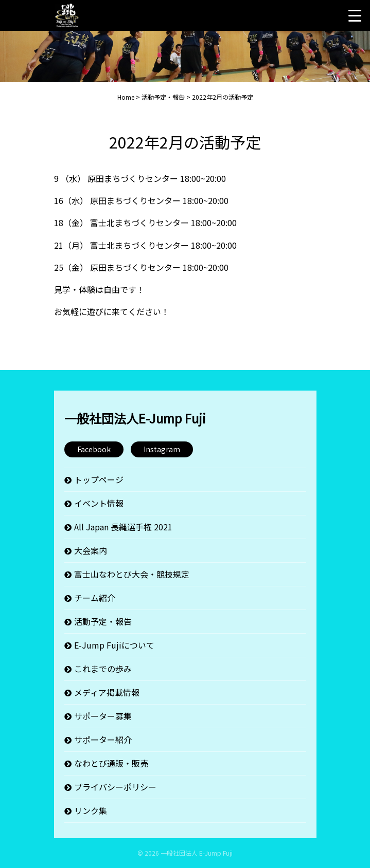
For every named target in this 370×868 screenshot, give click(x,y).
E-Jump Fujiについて (114, 645)
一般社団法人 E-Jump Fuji (197, 853)
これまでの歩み (103, 669)
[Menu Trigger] (355, 15)
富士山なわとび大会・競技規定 (132, 574)
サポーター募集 (103, 716)
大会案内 (91, 550)
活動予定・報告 (103, 621)
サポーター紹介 (103, 740)
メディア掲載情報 (107, 692)
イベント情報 (99, 503)
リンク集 (91, 810)
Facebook (94, 449)
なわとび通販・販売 (111, 763)
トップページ (99, 479)
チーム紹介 (95, 598)
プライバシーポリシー (115, 787)
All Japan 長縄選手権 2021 (123, 527)
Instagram (162, 449)
